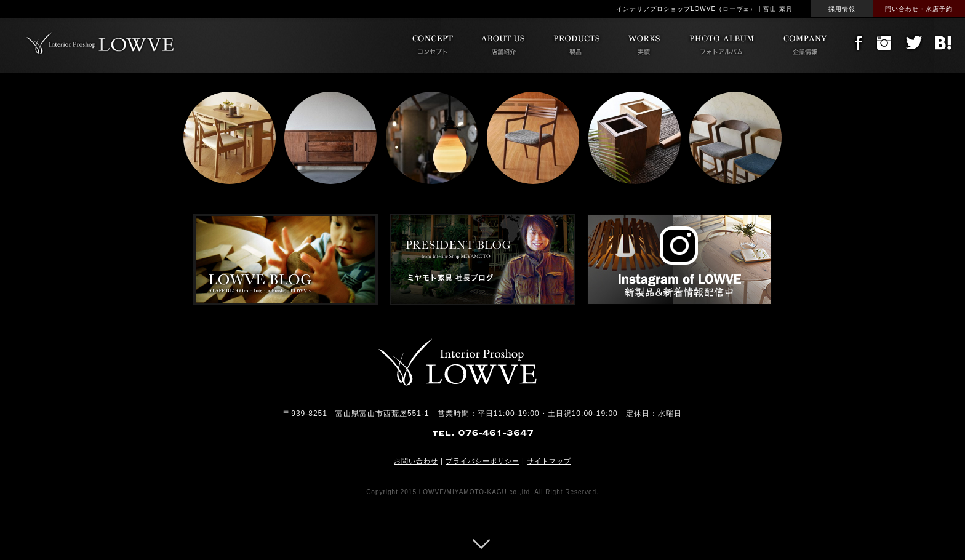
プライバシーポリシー (482, 461)
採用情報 (842, 9)
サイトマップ (549, 461)
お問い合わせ (416, 461)
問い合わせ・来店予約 (919, 9)
